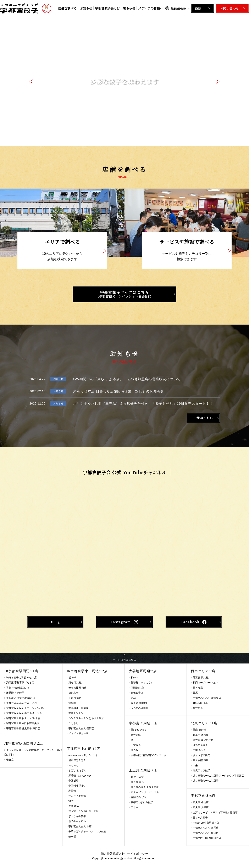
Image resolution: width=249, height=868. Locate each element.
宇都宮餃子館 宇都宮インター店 (148, 755)
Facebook (194, 622)
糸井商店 (198, 708)
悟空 (71, 801)
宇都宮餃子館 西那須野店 (207, 838)
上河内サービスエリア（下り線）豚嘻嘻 (215, 813)
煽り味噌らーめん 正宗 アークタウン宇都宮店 (218, 776)
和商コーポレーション (205, 683)
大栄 (195, 765)
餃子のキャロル (77, 821)
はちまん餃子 (200, 745)
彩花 (133, 698)
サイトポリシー (138, 854)
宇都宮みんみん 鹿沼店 (206, 833)
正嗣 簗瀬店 (75, 698)
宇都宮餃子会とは (107, 8)
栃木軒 (72, 678)
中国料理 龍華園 (78, 708)
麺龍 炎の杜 (199, 730)
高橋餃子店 (137, 693)
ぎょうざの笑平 (77, 816)
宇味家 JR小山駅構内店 (206, 823)
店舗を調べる (67, 8)
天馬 (195, 693)
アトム (134, 807)
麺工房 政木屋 (201, 735)
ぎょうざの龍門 (201, 755)
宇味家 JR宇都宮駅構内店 (21, 698)
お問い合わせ (229, 8)
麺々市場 (198, 688)
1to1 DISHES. (201, 703)
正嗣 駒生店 (137, 688)
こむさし (73, 723)
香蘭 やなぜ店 (139, 797)
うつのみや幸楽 (139, 708)
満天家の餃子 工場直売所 (145, 787)
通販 (198, 8)
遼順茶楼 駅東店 (78, 688)
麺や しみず (137, 777)
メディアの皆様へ (151, 8)
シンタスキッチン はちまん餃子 (86, 718)
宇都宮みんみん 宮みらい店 (21, 703)
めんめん (73, 765)
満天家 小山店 (201, 802)
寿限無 (72, 791)
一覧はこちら (203, 418)
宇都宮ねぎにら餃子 (142, 802)
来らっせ (129, 8)
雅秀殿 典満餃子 (15, 693)
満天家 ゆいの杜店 (203, 740)
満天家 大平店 (201, 807)
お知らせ (86, 8)
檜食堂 (10, 760)
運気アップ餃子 (201, 770)
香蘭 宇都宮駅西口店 (18, 688)
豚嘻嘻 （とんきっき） (81, 776)
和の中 (134, 678)
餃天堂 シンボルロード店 (83, 811)
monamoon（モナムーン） (83, 755)
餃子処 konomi (139, 703)
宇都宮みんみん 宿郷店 (81, 728)
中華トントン (76, 713)
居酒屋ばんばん (77, 760)
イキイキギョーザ (78, 733)
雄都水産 (73, 693)
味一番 (72, 837)
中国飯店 (73, 781)
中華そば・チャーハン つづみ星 (87, 831)
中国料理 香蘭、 (78, 786)
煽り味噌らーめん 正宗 (206, 781)
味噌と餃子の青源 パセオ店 (21, 678)
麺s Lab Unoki (139, 730)
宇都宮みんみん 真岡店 (206, 828)
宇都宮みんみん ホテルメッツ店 (24, 713)
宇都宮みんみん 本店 (80, 826)
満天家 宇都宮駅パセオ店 (20, 683)
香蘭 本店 (74, 806)
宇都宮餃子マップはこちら (124, 294)
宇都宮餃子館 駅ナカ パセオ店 (23, 718)
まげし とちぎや (78, 770)
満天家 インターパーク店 (145, 792)
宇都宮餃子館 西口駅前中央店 (23, 723)
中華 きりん (199, 750)
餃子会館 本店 (201, 760)
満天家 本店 (137, 782)
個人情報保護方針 (113, 854)
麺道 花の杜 (75, 683)
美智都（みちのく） (142, 683)
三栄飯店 (136, 745)
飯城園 (72, 703)
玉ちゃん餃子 (200, 818)
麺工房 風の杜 (201, 678)
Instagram (124, 622)
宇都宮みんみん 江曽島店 (207, 698)
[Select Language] (178, 8)
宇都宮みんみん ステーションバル (25, 708)
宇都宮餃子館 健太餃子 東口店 (23, 728)
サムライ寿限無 (77, 796)
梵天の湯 (136, 735)
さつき (134, 750)
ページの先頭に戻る (124, 660)
